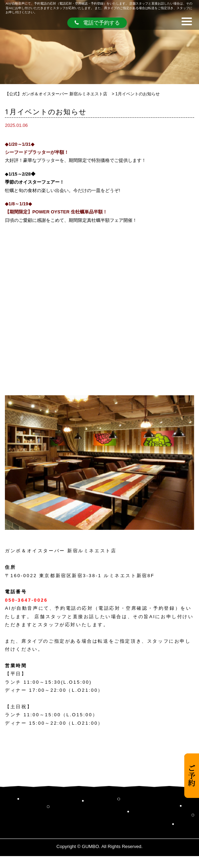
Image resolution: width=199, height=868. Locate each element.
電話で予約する (97, 23)
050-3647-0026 (26, 600)
